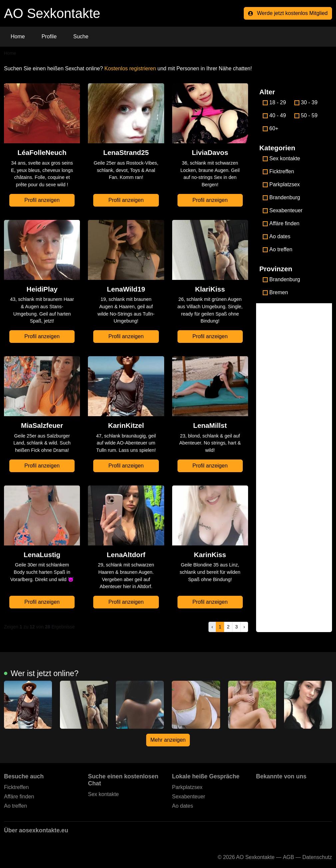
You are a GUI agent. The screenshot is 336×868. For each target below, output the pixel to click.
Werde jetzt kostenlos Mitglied (288, 13)
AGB (288, 857)
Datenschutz (317, 857)
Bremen (275, 292)
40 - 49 (274, 115)
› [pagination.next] (244, 627)
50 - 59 (306, 115)
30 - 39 (306, 102)
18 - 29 (274, 102)
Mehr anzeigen (168, 740)
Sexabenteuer (283, 210)
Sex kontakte (282, 158)
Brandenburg (282, 197)
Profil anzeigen (42, 200)
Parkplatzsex (281, 184)
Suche (81, 36)
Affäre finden (281, 223)
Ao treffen (278, 249)
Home (18, 36)
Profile (49, 36)
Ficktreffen (278, 171)
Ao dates (277, 236)
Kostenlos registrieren (130, 68)
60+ (271, 128)
